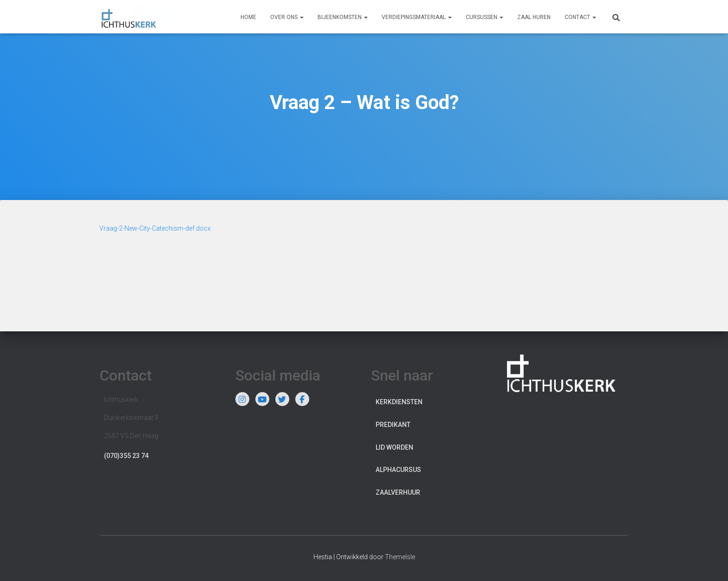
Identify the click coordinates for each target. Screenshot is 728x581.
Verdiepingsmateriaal (417, 17)
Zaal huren (534, 17)
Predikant (393, 425)
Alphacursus (398, 470)
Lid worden (394, 447)
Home (248, 17)
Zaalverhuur (398, 492)
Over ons (287, 17)
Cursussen (484, 17)
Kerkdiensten (399, 402)
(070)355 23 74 (126, 456)
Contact (580, 17)
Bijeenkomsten (343, 17)
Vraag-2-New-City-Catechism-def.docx (155, 228)
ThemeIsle (400, 557)
